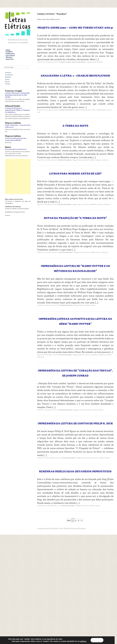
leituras (100, 204)
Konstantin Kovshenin (78, 528)
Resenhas (82, 62)
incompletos (94, 355)
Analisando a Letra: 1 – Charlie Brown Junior (75, 75)
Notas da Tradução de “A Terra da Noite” (75, 218)
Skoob (7, 81)
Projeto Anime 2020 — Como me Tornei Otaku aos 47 (75, 27)
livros (98, 252)
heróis (93, 305)
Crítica (69, 62)
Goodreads (9, 75)
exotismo (82, 410)
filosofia (100, 62)
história (95, 410)
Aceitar (97, 640)
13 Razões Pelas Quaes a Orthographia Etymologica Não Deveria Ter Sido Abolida (17, 95)
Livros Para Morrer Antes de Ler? (16, 149)
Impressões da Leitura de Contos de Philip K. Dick (75, 423)
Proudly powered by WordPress (48, 528)
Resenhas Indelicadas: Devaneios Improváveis (75, 471)
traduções (104, 252)
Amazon (8, 72)
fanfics (82, 305)
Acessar (8, 215)
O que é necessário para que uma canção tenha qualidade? (16, 139)
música (109, 110)
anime (94, 62)
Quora (7, 79)
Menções (9, 57)
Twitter (8, 84)
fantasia (82, 252)
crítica (93, 110)
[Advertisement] (58, 176)
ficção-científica (90, 252)
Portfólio (9, 52)
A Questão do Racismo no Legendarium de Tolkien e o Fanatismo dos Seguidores (17, 110)
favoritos (86, 204)
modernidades (101, 110)
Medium (8, 77)
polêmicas (107, 204)
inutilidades (93, 204)
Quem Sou (10, 59)
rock (39, 112)
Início (8, 50)
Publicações (10, 54)
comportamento (85, 110)
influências (102, 355)
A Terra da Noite (75, 125)
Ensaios (75, 62)
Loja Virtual (10, 55)
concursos (85, 505)
